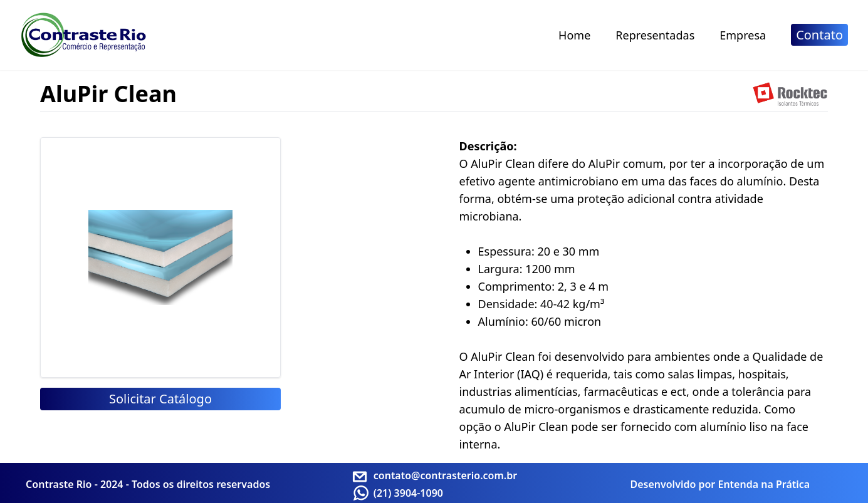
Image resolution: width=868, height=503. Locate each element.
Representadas (655, 35)
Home (574, 35)
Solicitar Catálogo (160, 399)
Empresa (743, 35)
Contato (819, 35)
